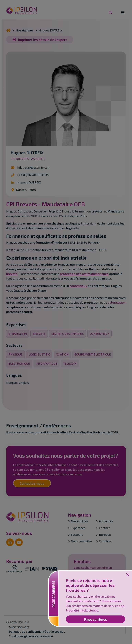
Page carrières (96, 619)
